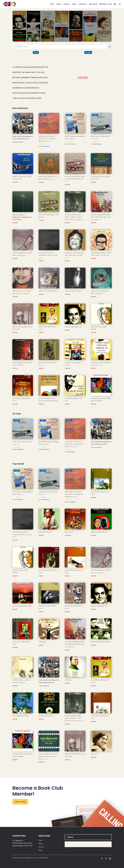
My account (93, 4)
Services (41, 847)
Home (52, 4)
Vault (74, 4)
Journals (67, 4)
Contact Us (83, 4)
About (41, 843)
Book (36, 52)
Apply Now (20, 802)
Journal (88, 52)
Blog (40, 850)
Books (59, 4)
